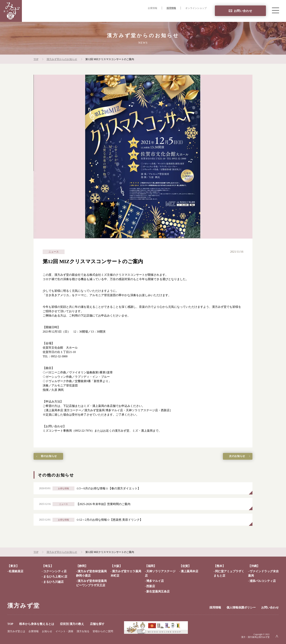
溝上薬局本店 (190, 571)
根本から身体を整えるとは (138, 16)
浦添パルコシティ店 (263, 581)
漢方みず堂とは (16, 631)
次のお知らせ (232, 457)
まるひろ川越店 (53, 582)
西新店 (151, 586)
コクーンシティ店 (55, 571)
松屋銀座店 (16, 571)
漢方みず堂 (24, 606)
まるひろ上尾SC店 (55, 577)
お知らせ (47, 631)
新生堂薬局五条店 (158, 591)
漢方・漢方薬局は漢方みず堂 (255, 637)
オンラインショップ (196, 8)
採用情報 (171, 8)
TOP (111, 16)
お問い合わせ (243, 11)
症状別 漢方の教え (174, 16)
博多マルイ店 (155, 581)
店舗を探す (199, 16)
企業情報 (152, 8)
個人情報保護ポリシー (241, 607)
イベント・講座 (64, 631)
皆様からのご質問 (103, 631)
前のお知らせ (54, 457)
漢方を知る (83, 631)
